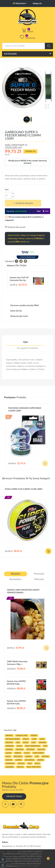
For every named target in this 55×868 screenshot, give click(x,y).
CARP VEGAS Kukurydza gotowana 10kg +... (17, 663)
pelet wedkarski (33, 746)
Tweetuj (21, 261)
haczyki (41, 749)
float (27, 753)
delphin (9, 742)
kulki (8, 756)
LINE (18, 742)
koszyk (9, 760)
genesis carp (22, 735)
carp (34, 739)
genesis (9, 749)
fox (45, 746)
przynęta (18, 756)
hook (26, 742)
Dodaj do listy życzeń (15, 227)
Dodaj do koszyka (24, 203)
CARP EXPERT (38, 753)
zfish (37, 763)
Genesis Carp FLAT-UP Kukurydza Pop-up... (19, 279)
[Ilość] (8, 195)
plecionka (30, 760)
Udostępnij (16, 261)
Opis (26, 342)
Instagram (21, 804)
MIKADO (9, 735)
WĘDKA (18, 753)
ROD (30, 763)
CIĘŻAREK (10, 767)
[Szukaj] (27, 46)
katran (45, 756)
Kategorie (10, 54)
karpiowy (10, 763)
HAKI (34, 742)
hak (37, 756)
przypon (30, 749)
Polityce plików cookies (29, 866)
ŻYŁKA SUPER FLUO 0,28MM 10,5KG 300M (24, 489)
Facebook (5, 804)
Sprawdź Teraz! (14, 797)
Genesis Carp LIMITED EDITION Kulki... (16, 683)
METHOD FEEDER (13, 739)
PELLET (26, 739)
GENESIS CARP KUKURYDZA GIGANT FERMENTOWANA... (23, 591)
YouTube (13, 804)
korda (40, 760)
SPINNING (10, 746)
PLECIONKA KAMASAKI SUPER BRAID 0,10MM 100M (25, 409)
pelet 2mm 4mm (34, 767)
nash (42, 739)
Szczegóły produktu (27, 348)
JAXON (9, 753)
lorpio (19, 760)
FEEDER (34, 735)
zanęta (29, 756)
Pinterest (25, 261)
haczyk (21, 763)
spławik (42, 742)
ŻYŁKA (19, 746)
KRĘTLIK (20, 767)
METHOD (20, 749)
